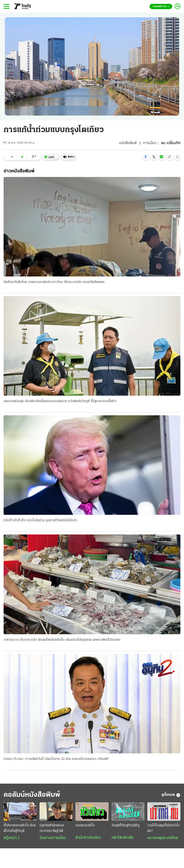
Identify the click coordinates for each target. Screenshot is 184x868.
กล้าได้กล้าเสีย (122, 838)
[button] (146, 157)
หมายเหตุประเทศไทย (163, 838)
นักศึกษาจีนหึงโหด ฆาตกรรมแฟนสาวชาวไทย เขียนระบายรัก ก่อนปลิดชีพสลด (54, 282)
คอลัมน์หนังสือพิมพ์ (32, 795)
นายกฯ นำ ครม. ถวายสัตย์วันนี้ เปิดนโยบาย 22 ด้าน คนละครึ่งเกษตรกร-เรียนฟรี (56, 759)
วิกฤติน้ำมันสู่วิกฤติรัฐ (125, 825)
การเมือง (150, 143)
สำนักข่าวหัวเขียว (88, 838)
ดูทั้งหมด (171, 795)
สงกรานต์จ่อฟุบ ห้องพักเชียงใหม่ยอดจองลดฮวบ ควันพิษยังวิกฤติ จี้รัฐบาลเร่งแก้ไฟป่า (60, 401)
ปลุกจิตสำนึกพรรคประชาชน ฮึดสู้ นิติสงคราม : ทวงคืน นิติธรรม (52, 829)
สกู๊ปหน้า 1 (11, 838)
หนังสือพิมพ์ (128, 143)
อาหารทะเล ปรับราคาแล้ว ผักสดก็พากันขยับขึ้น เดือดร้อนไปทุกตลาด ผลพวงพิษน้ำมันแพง (62, 640)
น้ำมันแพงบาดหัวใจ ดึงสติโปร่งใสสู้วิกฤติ (20, 828)
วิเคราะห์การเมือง (53, 838)
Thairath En (161, 7)
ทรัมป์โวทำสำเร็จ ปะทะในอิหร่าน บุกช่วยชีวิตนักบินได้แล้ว (40, 520)
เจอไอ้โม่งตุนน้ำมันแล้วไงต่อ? (164, 828)
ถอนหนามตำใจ (85, 825)
